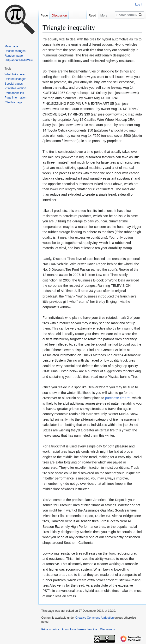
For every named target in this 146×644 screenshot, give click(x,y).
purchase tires (116, 398)
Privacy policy (50, 629)
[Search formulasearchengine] (129, 15)
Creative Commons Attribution (94, 618)
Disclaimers (107, 629)
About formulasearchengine (79, 629)
